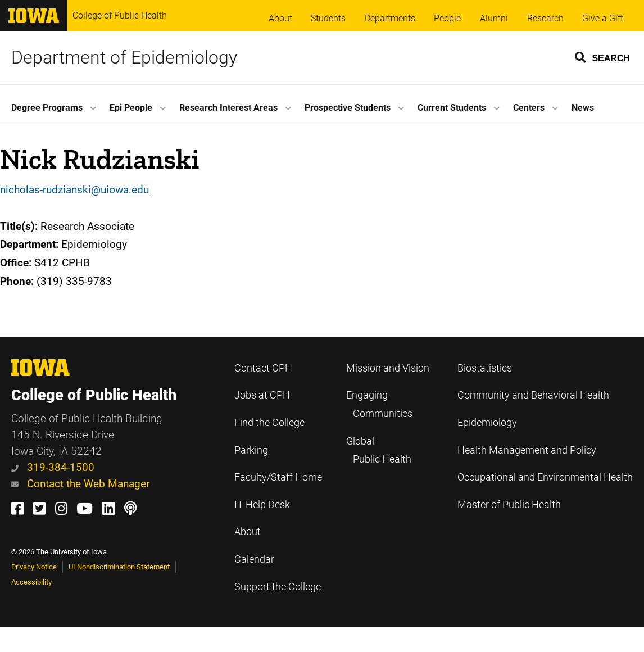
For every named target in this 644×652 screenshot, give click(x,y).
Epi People (131, 108)
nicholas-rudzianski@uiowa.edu (74, 190)
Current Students (452, 108)
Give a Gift (603, 18)
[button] (603, 57)
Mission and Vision (388, 368)
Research (545, 18)
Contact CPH (263, 368)
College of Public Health (120, 15)
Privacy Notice (34, 567)
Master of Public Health (509, 505)
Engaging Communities (379, 404)
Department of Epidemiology (124, 57)
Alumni (494, 18)
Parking (251, 450)
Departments (390, 18)
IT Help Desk (262, 505)
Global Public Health (379, 450)
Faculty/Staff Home (278, 477)
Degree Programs (47, 108)
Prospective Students (348, 108)
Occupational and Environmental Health (545, 477)
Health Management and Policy (527, 450)
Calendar (254, 559)
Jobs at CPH (262, 395)
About (280, 18)
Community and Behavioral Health (533, 395)
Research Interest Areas (228, 108)
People (447, 18)
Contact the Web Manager (80, 484)
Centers (529, 108)
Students (328, 18)
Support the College (278, 587)
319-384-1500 (53, 467)
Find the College (269, 423)
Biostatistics (485, 368)
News (583, 108)
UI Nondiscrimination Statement (119, 567)
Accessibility (31, 582)
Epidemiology (487, 423)
